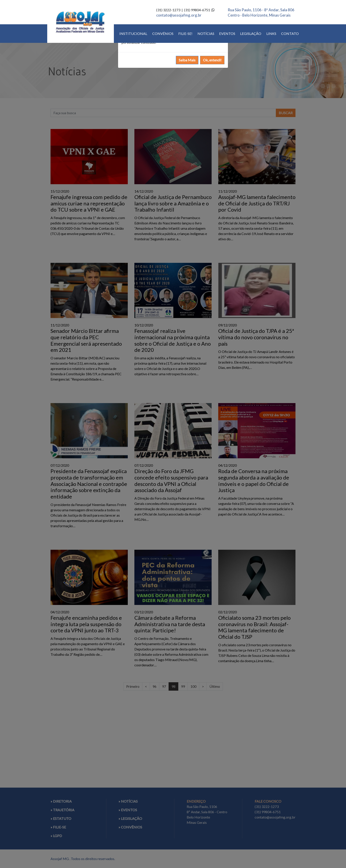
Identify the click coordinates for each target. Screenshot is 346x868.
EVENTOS (227, 33)
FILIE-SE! (185, 33)
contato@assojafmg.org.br (179, 15)
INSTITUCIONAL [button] (133, 33)
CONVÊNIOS (163, 33)
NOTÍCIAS (206, 33)
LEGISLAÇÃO (251, 33)
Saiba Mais (187, 60)
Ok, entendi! (212, 60)
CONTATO (290, 33)
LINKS (271, 33)
